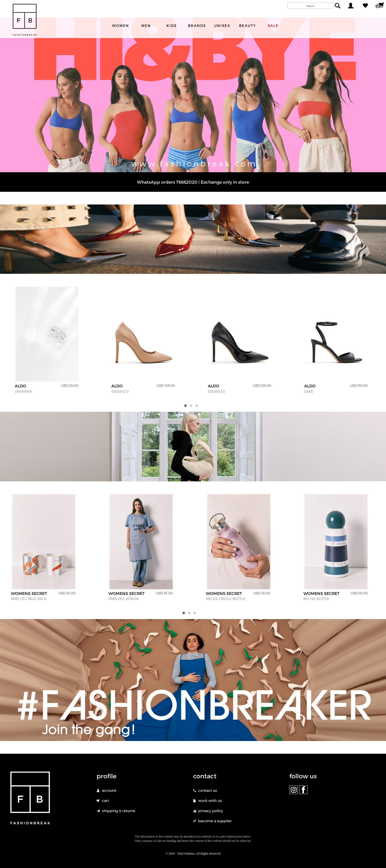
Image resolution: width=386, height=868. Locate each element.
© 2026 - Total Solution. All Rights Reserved (193, 854)
